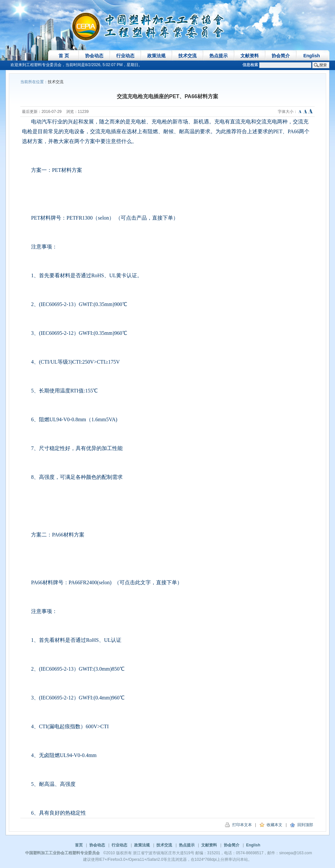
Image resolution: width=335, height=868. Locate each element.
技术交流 (187, 56)
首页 (79, 845)
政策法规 (156, 56)
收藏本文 (271, 825)
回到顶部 (301, 825)
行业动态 (125, 56)
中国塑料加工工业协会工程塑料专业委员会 (62, 853)
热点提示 (219, 56)
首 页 (64, 56)
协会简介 (281, 56)
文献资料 (250, 56)
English (312, 56)
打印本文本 (238, 825)
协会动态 (94, 56)
